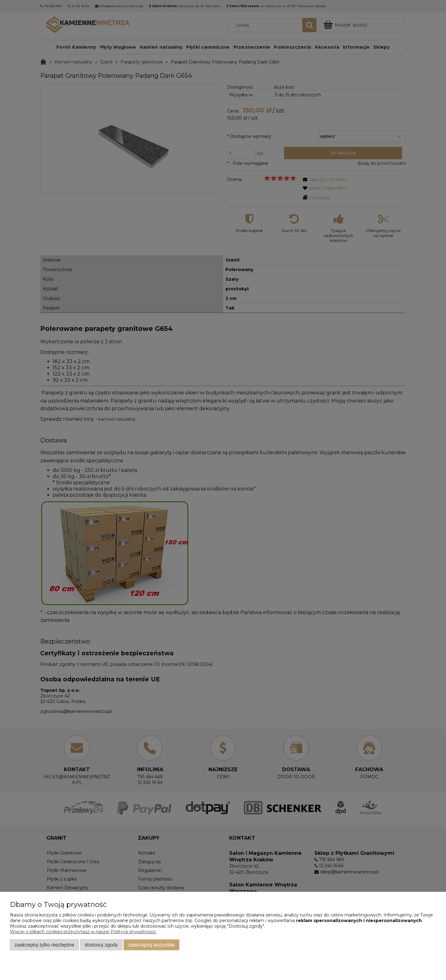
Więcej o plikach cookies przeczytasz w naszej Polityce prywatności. (83, 932)
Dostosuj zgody (101, 945)
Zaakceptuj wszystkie (151, 945)
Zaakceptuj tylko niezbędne (44, 945)
